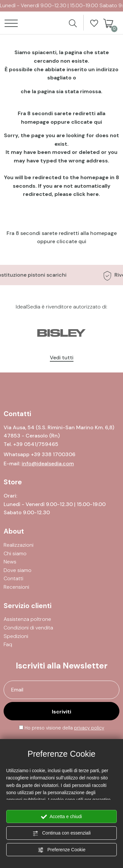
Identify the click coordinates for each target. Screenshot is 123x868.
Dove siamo (18, 570)
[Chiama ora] (36, 444)
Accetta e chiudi (61, 817)
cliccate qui (87, 122)
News (10, 562)
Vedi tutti (62, 358)
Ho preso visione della (64, 728)
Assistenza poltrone (27, 619)
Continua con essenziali (62, 833)
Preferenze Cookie (62, 850)
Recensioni (16, 587)
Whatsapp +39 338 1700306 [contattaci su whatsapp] (40, 454)
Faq (8, 644)
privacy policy (89, 728)
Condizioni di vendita (28, 628)
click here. (87, 194)
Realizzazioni (19, 545)
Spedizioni (16, 636)
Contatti (13, 578)
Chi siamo (15, 553)
